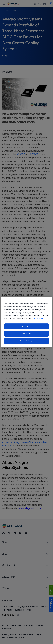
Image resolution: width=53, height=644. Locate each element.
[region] (26, 322)
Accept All (26, 334)
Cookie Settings (27, 341)
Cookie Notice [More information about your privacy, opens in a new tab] (38, 318)
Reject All (26, 326)
